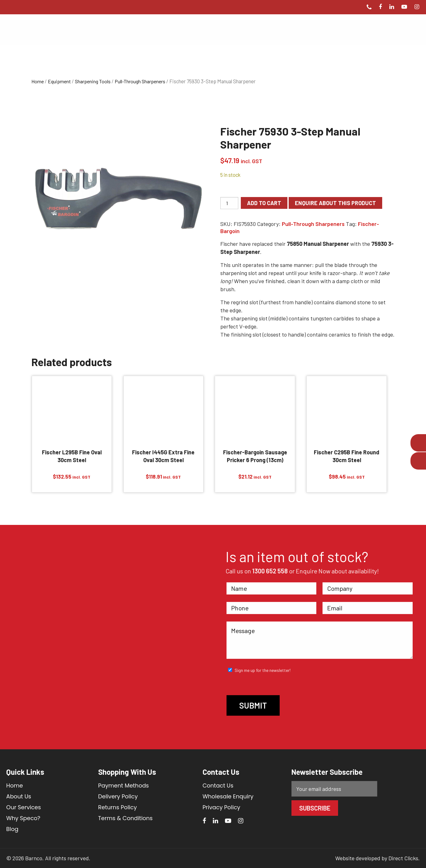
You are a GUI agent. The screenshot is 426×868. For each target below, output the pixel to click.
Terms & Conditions (125, 818)
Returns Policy (117, 807)
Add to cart (264, 203)
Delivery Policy (118, 796)
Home (38, 81)
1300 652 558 (270, 571)
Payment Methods (124, 785)
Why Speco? (23, 818)
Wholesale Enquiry (228, 796)
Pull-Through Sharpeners (140, 81)
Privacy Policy (222, 807)
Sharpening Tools (93, 81)
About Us (19, 796)
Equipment (59, 81)
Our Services (24, 807)
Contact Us (218, 785)
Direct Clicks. (404, 858)
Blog (12, 829)
